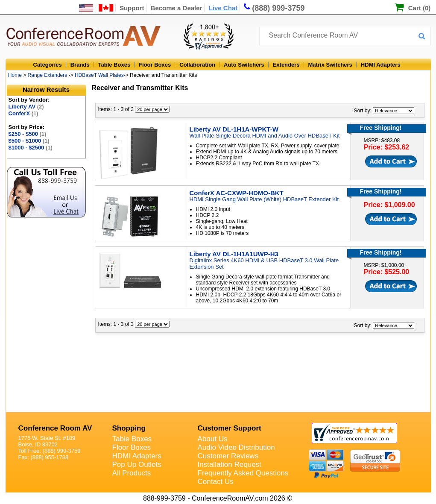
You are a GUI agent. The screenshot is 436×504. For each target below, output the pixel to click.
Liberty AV (26, 107)
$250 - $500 (28, 134)
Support (132, 8)
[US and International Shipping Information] (96, 8)
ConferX (23, 113)
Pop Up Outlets (137, 464)
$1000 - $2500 (31, 148)
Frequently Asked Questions (243, 473)
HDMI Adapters (381, 65)
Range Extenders (48, 75)
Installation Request (230, 464)
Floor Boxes (155, 65)
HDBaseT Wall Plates (99, 75)
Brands (80, 65)
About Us (213, 439)
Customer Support (230, 428)
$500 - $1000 (29, 141)
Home (15, 75)
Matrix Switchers (330, 65)
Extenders (286, 65)
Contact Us (216, 482)
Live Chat (223, 8)
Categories (48, 65)
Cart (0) (420, 8)
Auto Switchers (244, 65)
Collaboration (197, 65)
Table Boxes (114, 65)
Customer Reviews (228, 456)
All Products (132, 473)
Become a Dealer (177, 8)
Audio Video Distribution (236, 447)
